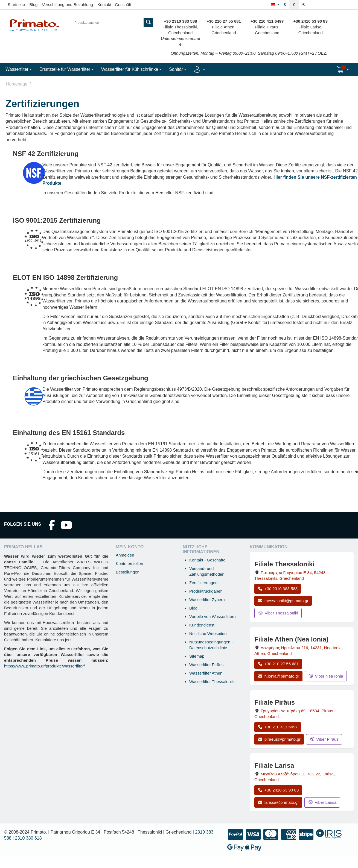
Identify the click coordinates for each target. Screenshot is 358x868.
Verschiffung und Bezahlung (67, 5)
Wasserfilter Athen (206, 673)
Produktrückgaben (206, 591)
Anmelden (125, 555)
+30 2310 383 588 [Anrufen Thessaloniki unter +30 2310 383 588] (278, 589)
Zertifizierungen (203, 583)
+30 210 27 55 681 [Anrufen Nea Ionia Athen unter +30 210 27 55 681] (278, 664)
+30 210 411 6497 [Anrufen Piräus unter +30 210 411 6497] (278, 727)
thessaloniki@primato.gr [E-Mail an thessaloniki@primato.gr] (283, 601)
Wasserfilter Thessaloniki (212, 682)
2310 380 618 (28, 838)
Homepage (17, 84)
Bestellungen (128, 572)
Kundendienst (202, 625)
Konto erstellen (129, 564)
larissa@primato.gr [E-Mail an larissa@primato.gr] (278, 802)
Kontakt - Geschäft (114, 5)
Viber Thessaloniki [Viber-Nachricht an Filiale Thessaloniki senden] (278, 613)
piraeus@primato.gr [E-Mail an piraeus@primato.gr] (279, 739)
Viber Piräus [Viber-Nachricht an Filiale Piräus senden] (324, 739)
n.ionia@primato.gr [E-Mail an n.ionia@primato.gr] (278, 676)
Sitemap (197, 656)
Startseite (16, 5)
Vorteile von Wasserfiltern (213, 617)
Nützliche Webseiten (208, 633)
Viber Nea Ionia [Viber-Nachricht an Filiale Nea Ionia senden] (326, 676)
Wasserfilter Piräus (206, 665)
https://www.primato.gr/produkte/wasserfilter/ (44, 666)
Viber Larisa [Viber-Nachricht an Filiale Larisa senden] (322, 802)
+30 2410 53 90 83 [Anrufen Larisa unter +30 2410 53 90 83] (278, 790)
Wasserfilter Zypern (207, 600)
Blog (33, 5)
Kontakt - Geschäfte (207, 560)
